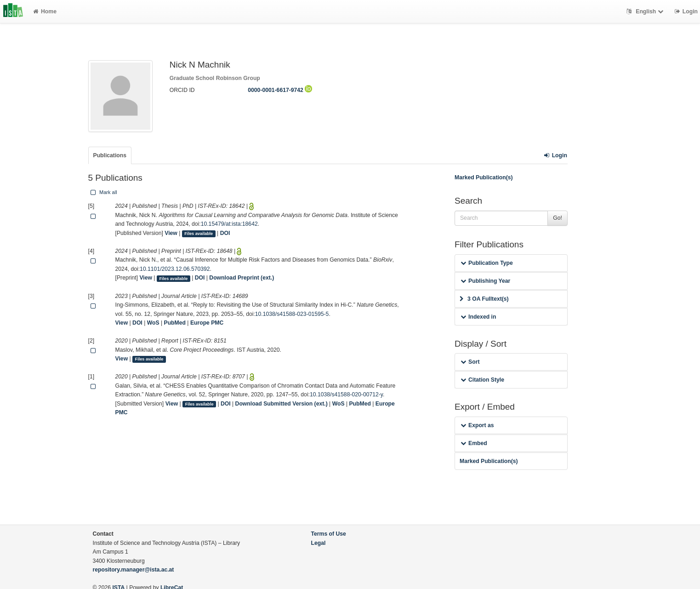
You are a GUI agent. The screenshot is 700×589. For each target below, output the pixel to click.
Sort (470, 362)
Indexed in (478, 317)
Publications (110, 155)
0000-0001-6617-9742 (280, 90)
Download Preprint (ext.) (242, 278)
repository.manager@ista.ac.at (134, 570)
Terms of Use (329, 534)
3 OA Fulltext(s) (484, 299)
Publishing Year (485, 281)
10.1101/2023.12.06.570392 (175, 269)
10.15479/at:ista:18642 (229, 224)
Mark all (103, 192)
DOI (225, 233)
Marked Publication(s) (484, 177)
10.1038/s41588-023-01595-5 (292, 314)
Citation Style (482, 380)
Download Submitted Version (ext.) (282, 404)
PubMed (175, 323)
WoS (153, 323)
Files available (199, 234)
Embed (474, 443)
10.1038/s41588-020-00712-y (346, 395)
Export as (477, 425)
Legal (319, 543)
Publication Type (487, 263)
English (646, 11)
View (171, 233)
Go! (558, 218)
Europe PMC (207, 323)
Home (45, 11)
